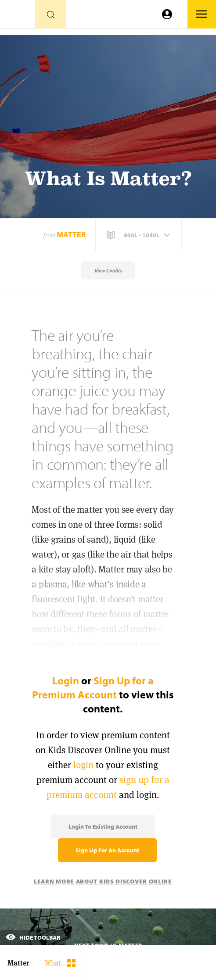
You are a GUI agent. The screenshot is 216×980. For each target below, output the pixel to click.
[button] (139, 235)
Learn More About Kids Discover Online (103, 881)
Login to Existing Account (103, 826)
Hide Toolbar (33, 937)
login (83, 765)
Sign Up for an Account (107, 850)
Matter (71, 234)
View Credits (108, 270)
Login (66, 680)
